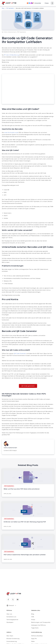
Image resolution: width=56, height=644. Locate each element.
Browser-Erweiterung (13, 639)
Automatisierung (12, 641)
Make (33, 641)
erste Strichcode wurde (11, 133)
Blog (3, 8)
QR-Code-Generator (20, 354)
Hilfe (33, 617)
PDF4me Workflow (37, 636)
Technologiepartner (12, 620)
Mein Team (10, 636)
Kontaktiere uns (11, 617)
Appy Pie (34, 639)
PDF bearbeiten (10, 8)
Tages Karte (35, 628)
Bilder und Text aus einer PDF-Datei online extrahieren (22, 489)
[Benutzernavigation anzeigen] (52, 3)
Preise (47, 3)
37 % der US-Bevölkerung (11, 55)
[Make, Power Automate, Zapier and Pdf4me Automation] (34, 3)
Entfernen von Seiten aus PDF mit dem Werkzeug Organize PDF (25, 522)
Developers (10, 622)
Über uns (9, 614)
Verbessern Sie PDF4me (38, 625)
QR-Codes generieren (28, 386)
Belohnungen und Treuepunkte (41, 622)
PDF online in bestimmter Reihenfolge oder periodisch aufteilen (25, 555)
